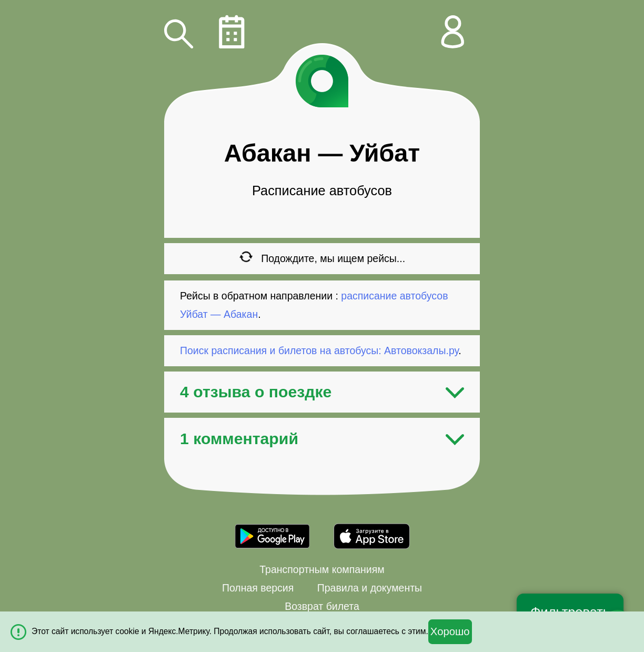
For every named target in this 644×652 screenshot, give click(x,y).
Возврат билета (322, 606)
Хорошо (450, 631)
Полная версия (258, 588)
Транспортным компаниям (322, 569)
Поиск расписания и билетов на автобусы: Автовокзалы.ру (319, 350)
